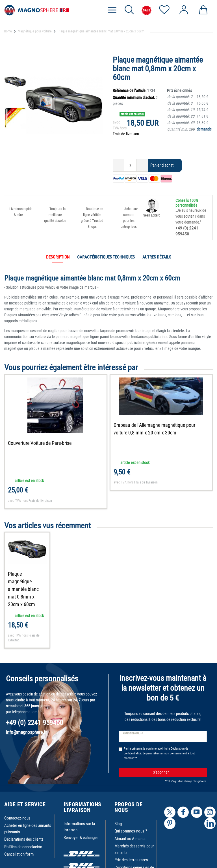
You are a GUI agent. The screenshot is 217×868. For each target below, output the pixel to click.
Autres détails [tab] (157, 257)
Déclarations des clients (24, 839)
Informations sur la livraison (79, 827)
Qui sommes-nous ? (131, 831)
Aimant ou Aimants (130, 839)
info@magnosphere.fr (26, 732)
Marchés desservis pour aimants (134, 849)
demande (204, 129)
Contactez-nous (17, 818)
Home (8, 31)
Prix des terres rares (131, 860)
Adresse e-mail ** (133, 734)
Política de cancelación (23, 847)
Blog (118, 824)
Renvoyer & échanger (81, 838)
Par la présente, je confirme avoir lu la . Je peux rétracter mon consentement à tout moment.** (159, 753)
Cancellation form (19, 854)
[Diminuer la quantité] (119, 165)
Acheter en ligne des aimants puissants (28, 829)
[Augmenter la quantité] (142, 165)
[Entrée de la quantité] (130, 165)
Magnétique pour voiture (35, 31)
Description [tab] (58, 257)
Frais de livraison (126, 134)
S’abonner (178, 772)
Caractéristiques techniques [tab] (106, 257)
